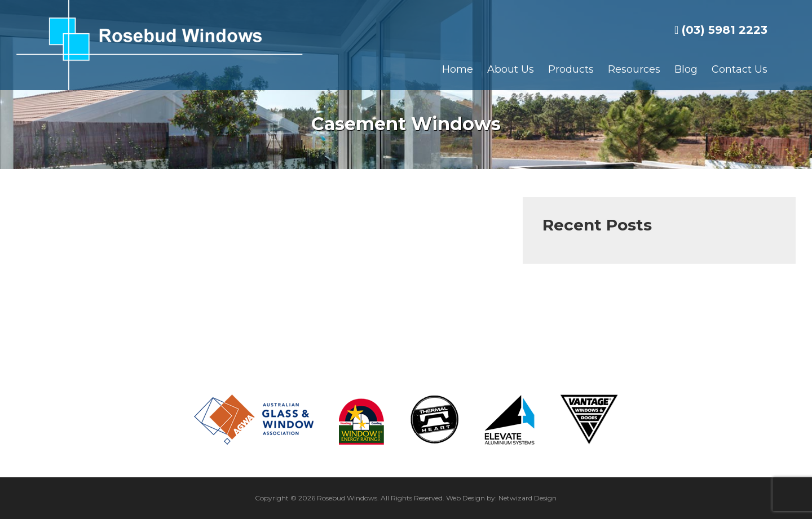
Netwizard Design (528, 498)
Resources (634, 69)
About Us (511, 69)
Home (458, 69)
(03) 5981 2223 (721, 30)
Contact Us (740, 69)
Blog (686, 69)
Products (571, 69)
